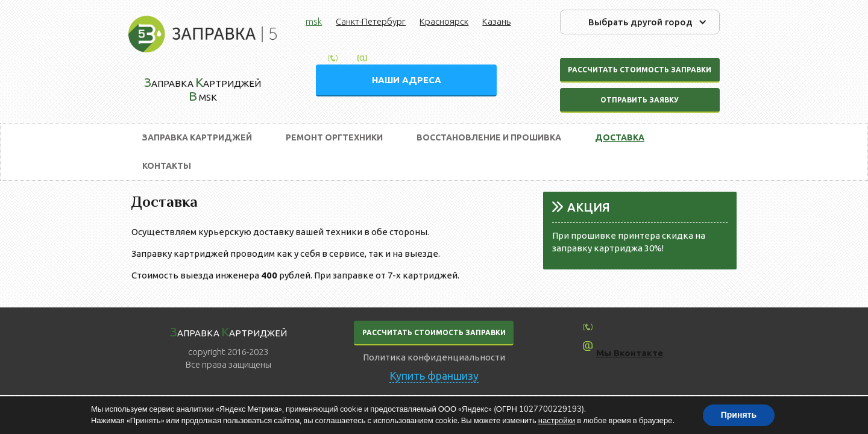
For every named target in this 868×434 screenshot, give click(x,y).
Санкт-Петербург (371, 21)
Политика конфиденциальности (434, 357)
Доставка (620, 137)
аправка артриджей (228, 332)
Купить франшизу (434, 376)
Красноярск (444, 21)
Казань (496, 21)
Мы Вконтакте (630, 353)
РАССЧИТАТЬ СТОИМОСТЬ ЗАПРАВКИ (434, 332)
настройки (557, 421)
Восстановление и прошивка (489, 137)
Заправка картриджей (197, 137)
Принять (739, 415)
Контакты (167, 166)
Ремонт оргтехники (334, 137)
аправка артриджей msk (203, 89)
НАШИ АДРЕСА (407, 80)
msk (314, 21)
